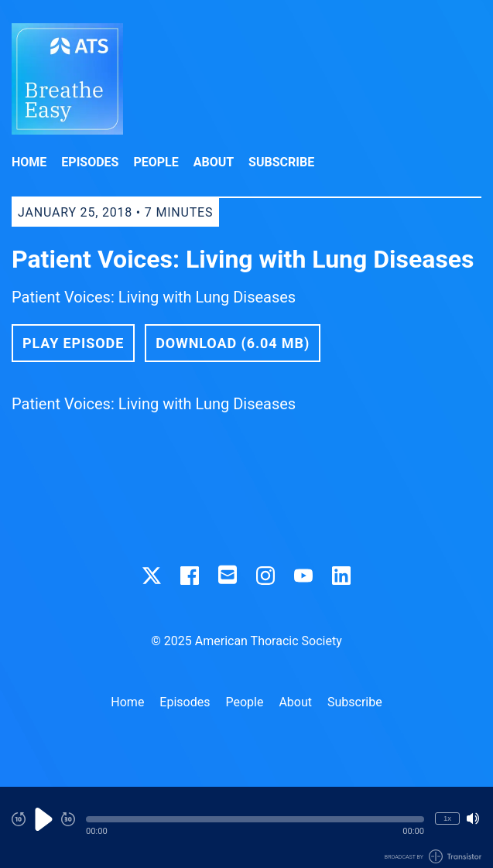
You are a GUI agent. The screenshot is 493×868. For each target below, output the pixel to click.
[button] (255, 819)
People (156, 162)
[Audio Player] (246, 827)
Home (29, 162)
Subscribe (281, 162)
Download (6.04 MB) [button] (233, 343)
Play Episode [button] (73, 343)
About (214, 162)
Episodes (90, 162)
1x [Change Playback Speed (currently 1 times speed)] (447, 818)
